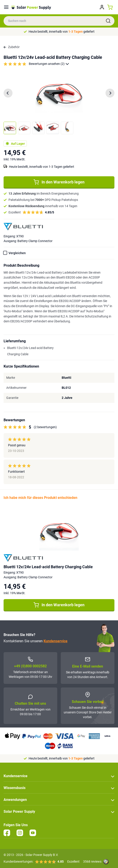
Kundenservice (56, 641)
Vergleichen (17, 253)
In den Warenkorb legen (59, 182)
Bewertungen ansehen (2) (49, 64)
